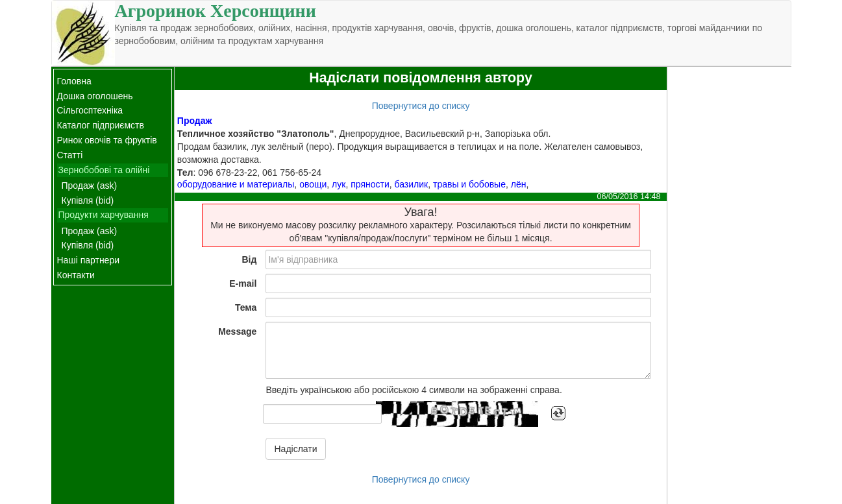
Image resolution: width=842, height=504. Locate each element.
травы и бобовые (469, 184)
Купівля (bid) (88, 200)
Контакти (76, 275)
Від (249, 259)
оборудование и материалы (236, 184)
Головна (74, 81)
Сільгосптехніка (90, 110)
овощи (313, 184)
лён (519, 184)
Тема (246, 307)
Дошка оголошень (95, 96)
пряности (370, 184)
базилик (412, 184)
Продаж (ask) (90, 186)
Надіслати (295, 449)
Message (237, 331)
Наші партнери (89, 260)
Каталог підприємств (101, 125)
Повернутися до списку (421, 106)
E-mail (243, 283)
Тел (185, 173)
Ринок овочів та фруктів (107, 140)
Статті (70, 155)
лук (339, 184)
